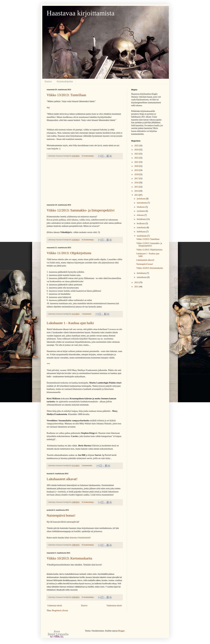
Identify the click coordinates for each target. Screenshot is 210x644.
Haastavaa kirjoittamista (81, 13)
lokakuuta (141, 207)
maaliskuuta (142, 236)
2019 (137, 170)
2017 (137, 179)
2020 (137, 166)
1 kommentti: (87, 314)
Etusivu (48, 81)
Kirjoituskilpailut (65, 81)
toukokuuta (142, 228)
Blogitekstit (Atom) (60, 611)
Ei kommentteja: (88, 156)
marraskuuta (142, 203)
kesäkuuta (141, 223)
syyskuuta (141, 211)
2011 (137, 287)
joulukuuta (141, 199)
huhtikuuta (141, 232)
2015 (137, 187)
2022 (137, 158)
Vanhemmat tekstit (114, 606)
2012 (137, 282)
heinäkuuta (142, 219)
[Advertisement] (85, 182)
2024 (137, 150)
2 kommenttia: (87, 466)
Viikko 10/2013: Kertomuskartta (69, 558)
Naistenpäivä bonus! (61, 515)
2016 (137, 183)
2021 (137, 162)
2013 (137, 195)
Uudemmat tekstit (55, 606)
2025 (137, 146)
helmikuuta (142, 273)
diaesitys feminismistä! (80, 537)
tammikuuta (142, 277)
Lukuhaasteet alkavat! (62, 479)
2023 (137, 154)
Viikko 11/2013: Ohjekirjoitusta (69, 253)
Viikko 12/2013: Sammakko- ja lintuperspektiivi (81, 210)
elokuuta (141, 215)
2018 (137, 174)
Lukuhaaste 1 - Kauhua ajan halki (70, 323)
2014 (137, 191)
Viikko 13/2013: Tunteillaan (66, 95)
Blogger (121, 631)
